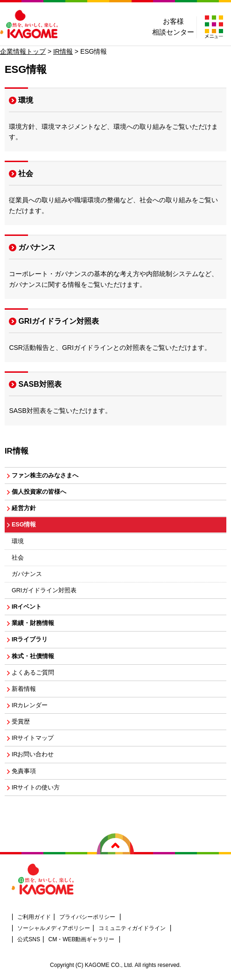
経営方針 (24, 508)
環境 (26, 100)
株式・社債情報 (33, 656)
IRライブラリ (30, 639)
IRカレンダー (30, 705)
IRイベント (27, 607)
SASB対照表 (40, 384)
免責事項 (24, 771)
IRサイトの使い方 (36, 788)
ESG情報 (24, 525)
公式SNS (29, 939)
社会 (26, 174)
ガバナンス (37, 247)
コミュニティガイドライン (132, 928)
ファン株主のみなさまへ (45, 476)
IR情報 (63, 51)
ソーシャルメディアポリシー (54, 928)
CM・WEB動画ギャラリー (82, 939)
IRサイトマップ (33, 738)
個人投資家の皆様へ (39, 492)
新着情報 (24, 689)
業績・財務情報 (33, 623)
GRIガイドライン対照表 (58, 321)
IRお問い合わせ (33, 754)
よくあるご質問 (33, 673)
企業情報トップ (23, 51)
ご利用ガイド (34, 917)
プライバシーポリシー (87, 917)
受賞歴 (21, 722)
